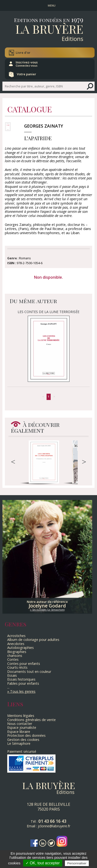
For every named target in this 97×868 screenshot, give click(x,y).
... (8, 687)
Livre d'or (23, 53)
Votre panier (27, 74)
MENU (52, 5)
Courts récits (17, 667)
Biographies (17, 652)
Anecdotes (16, 644)
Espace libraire (19, 732)
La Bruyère (49, 29)
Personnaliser (77, 863)
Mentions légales (21, 716)
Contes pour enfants (24, 664)
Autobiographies (21, 648)
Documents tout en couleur (29, 672)
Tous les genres (23, 691)
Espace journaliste (22, 727)
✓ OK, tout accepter (43, 863)
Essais (12, 675)
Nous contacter (20, 724)
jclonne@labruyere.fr (54, 826)
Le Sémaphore (19, 743)
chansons (15, 656)
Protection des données (26, 735)
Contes (13, 659)
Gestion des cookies (23, 740)
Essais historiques (21, 679)
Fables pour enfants (23, 683)
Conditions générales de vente (31, 720)
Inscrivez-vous (27, 64)
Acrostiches (16, 636)
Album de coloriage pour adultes (33, 640)
